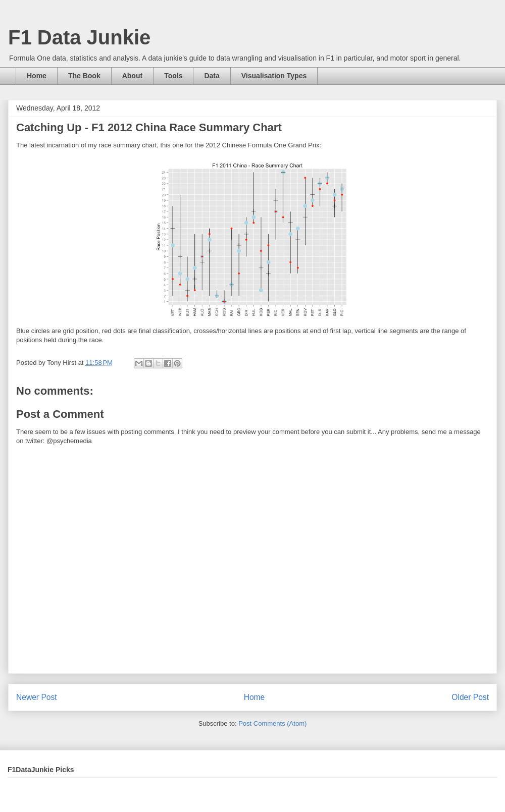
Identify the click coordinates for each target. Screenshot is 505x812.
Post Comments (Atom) (272, 723)
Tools (173, 76)
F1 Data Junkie (79, 37)
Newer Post (37, 697)
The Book (84, 76)
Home (37, 76)
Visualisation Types (274, 76)
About (132, 76)
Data (212, 76)
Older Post (470, 697)
